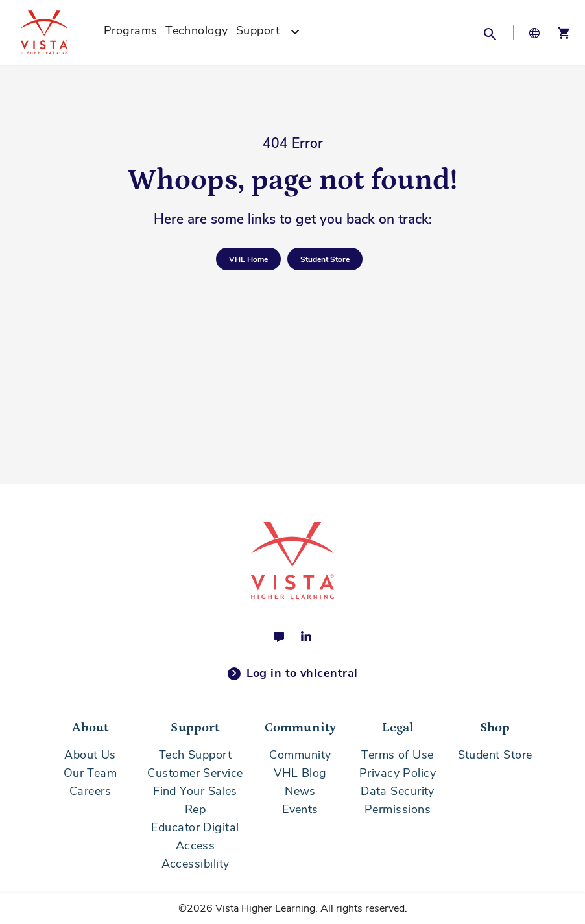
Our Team (90, 773)
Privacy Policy (398, 773)
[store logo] (58, 32)
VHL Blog (300, 773)
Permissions (398, 809)
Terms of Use (397, 755)
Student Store (495, 755)
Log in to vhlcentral (293, 674)
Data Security (398, 791)
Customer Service (195, 773)
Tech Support (195, 755)
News (300, 791)
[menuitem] (131, 32)
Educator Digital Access (195, 836)
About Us (90, 755)
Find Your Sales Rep (195, 800)
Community (300, 755)
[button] (490, 32)
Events (300, 809)
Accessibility (196, 864)
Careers (90, 791)
